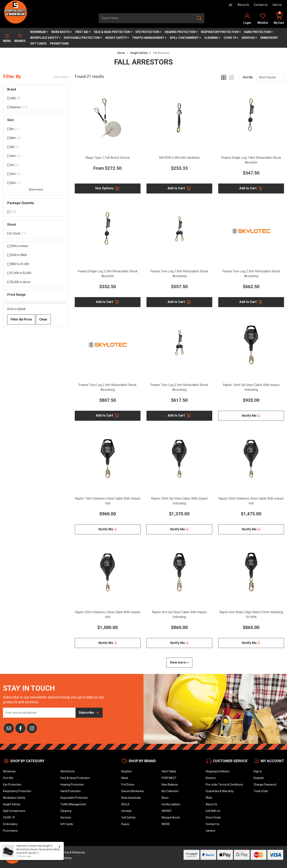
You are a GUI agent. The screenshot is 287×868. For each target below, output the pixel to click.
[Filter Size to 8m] (36, 129)
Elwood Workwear (133, 791)
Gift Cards (38, 44)
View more (179, 662)
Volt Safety (128, 817)
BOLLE (125, 804)
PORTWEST (169, 778)
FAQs (209, 798)
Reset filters (61, 77)
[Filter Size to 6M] (36, 147)
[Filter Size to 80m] (36, 138)
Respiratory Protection (221, 32)
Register (259, 778)
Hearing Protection (181, 32)
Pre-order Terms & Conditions (224, 785)
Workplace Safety (45, 38)
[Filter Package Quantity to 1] (36, 212)
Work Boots (62, 32)
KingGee (127, 771)
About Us (243, 5)
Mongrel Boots (171, 817)
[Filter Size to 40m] (36, 183)
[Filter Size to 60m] (36, 156)
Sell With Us (213, 811)
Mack (125, 778)
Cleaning (212, 38)
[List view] (232, 77)
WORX (166, 824)
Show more (36, 189)
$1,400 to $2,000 (19, 273)
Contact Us (261, 5)
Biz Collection (170, 791)
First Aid (83, 32)
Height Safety (117, 38)
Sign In (258, 771)
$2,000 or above (19, 282)
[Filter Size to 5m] (36, 165)
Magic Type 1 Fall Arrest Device (108, 158)
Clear (43, 319)
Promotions (59, 44)
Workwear (39, 32)
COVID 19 (231, 38)
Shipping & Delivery (218, 771)
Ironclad (126, 811)
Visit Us (277, 5)
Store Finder (213, 817)
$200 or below (18, 246)
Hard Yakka (169, 771)
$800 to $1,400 (18, 264)
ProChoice (128, 785)
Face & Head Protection (113, 32)
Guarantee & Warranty (220, 791)
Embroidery (269, 38)
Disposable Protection (83, 38)
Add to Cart (179, 188)
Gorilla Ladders (171, 804)
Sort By (248, 77)
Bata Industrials (131, 798)
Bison (165, 798)
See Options (108, 188)
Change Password (265, 785)
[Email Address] (39, 713)
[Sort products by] (270, 77)
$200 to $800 (17, 255)
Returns (211, 778)
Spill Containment (185, 38)
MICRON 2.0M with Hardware (179, 158)
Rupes (125, 824)
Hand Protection (258, 32)
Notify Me (251, 416)
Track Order (261, 791)
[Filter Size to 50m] (36, 174)
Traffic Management (149, 38)
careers (210, 831)
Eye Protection (148, 32)
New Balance (170, 785)
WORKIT (167, 811)
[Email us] (9, 728)
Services (249, 38)
